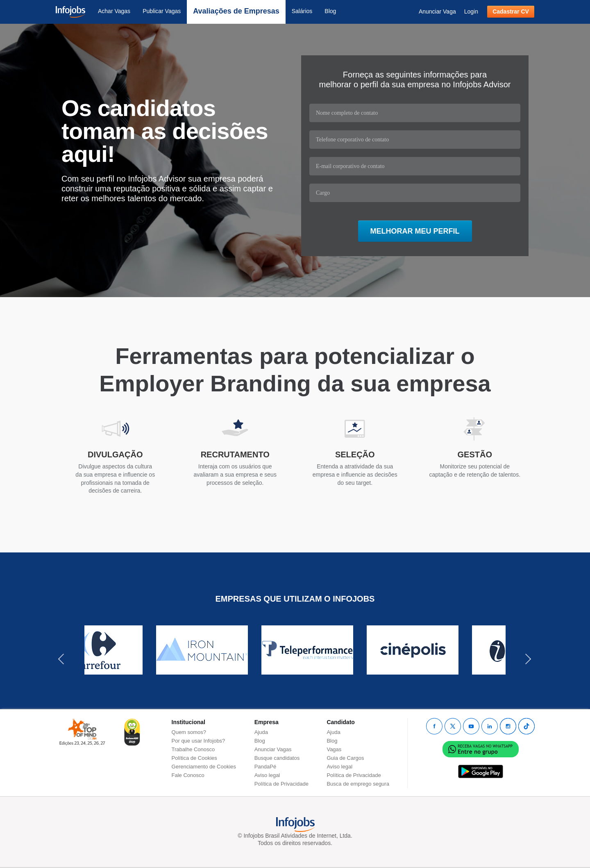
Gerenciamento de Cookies (204, 767)
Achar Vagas (114, 11)
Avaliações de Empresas (236, 11)
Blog (330, 11)
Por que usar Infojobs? (199, 741)
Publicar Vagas (162, 11)
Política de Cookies (194, 758)
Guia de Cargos (345, 758)
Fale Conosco (188, 775)
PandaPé (265, 767)
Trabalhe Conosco (193, 749)
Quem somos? (189, 732)
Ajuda (261, 732)
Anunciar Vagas (273, 749)
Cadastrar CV (511, 11)
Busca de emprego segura (358, 784)
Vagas (334, 749)
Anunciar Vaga (437, 11)
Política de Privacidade (281, 784)
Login (471, 11)
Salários (302, 11)
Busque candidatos (277, 758)
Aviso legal (267, 775)
